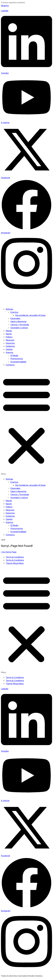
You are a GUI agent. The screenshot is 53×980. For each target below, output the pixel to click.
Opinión (9, 349)
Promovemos (17, 359)
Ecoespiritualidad (18, 362)
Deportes (10, 343)
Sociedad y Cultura (19, 328)
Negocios (10, 340)
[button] (26, 422)
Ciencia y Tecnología (20, 325)
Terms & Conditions (15, 557)
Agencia (9, 352)
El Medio (14, 355)
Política (9, 337)
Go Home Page (9, 552)
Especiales (15, 318)
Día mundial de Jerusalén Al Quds (30, 315)
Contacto (10, 365)
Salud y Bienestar (18, 321)
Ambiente (10, 346)
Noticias (9, 309)
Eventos (14, 312)
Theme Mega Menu (15, 563)
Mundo (9, 331)
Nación (9, 334)
